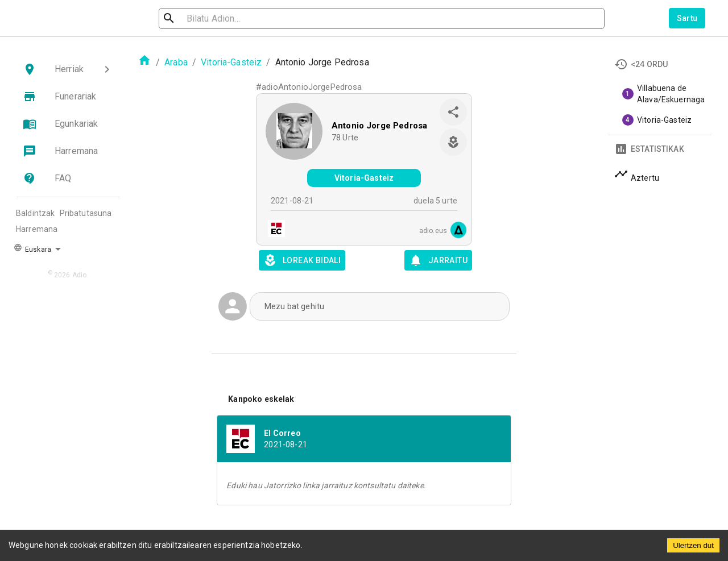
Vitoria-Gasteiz (231, 62)
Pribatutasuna (86, 213)
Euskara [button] (32, 248)
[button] (68, 69)
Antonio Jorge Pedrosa (379, 126)
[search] (220, 18)
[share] (453, 112)
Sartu (687, 18)
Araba (176, 62)
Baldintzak (36, 213)
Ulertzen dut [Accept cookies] (693, 545)
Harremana (37, 229)
